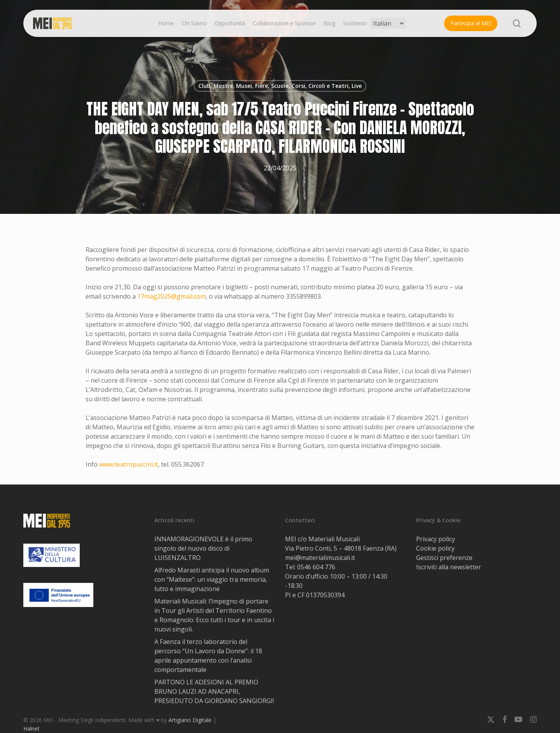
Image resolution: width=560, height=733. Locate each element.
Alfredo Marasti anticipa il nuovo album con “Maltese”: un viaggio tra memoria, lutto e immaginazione (212, 579)
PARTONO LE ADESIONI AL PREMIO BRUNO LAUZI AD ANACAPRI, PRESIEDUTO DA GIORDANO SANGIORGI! (214, 691)
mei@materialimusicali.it (320, 558)
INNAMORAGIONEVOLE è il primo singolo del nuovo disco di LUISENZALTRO (203, 548)
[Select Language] (388, 23)
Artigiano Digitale (190, 720)
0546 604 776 (316, 567)
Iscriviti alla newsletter (449, 567)
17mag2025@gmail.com (171, 296)
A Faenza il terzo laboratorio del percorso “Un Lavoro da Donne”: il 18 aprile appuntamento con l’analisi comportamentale (208, 656)
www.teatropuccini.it (129, 464)
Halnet (31, 729)
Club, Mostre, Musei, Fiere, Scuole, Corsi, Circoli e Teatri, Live (280, 86)
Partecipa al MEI (471, 23)
